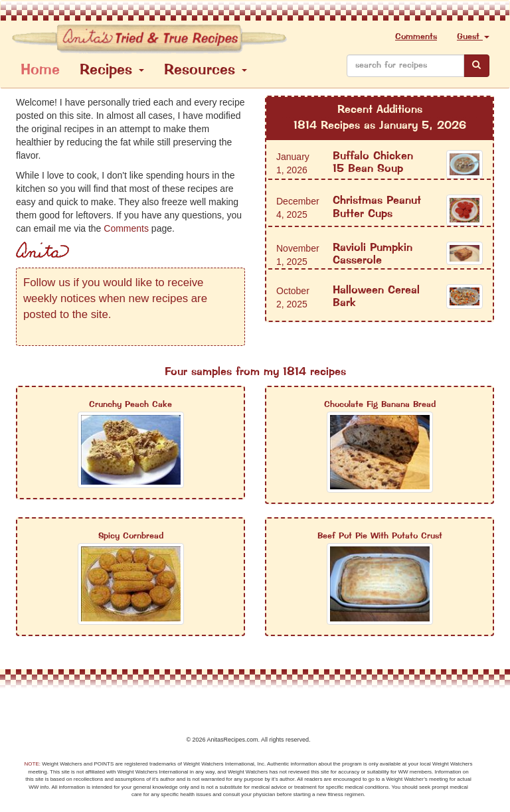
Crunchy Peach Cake (130, 405)
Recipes (112, 71)
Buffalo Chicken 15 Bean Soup (373, 163)
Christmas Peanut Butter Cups (377, 207)
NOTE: (33, 764)
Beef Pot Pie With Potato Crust (380, 536)
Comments (416, 37)
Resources (206, 71)
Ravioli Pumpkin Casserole (373, 255)
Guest (473, 37)
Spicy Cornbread (131, 536)
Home (40, 71)
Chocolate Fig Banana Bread (380, 405)
